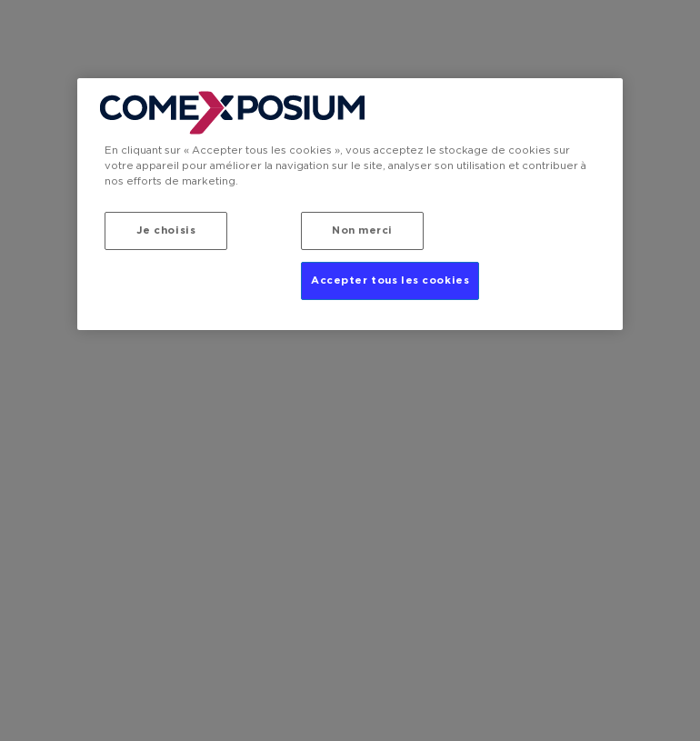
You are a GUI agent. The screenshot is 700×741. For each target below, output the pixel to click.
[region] (350, 204)
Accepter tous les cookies (390, 280)
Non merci (362, 230)
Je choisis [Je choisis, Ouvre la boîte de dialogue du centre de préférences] (166, 230)
